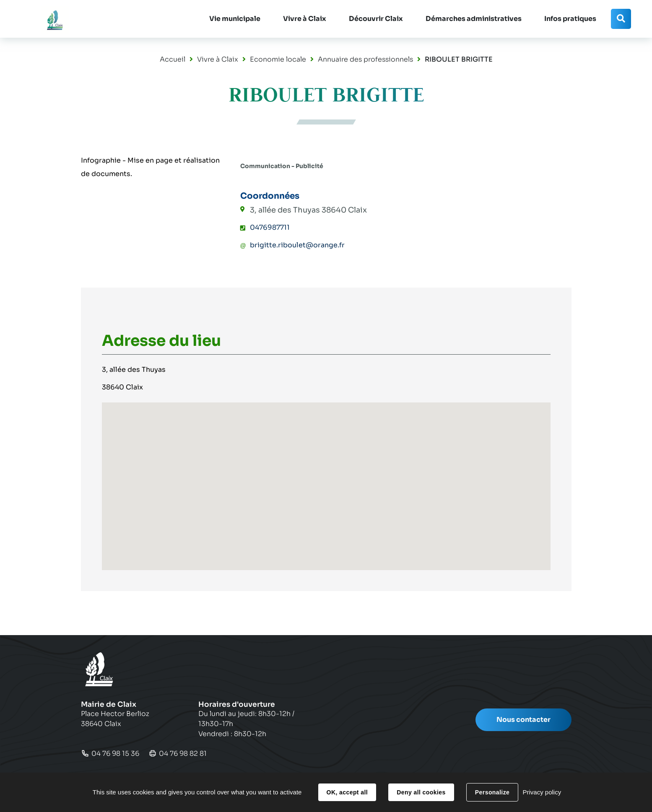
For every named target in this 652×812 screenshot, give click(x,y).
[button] (235, 19)
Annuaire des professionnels (365, 59)
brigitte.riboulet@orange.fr (297, 245)
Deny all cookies (421, 792)
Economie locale (278, 59)
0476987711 (270, 227)
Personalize (492, 792)
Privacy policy (542, 792)
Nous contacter (523, 720)
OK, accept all (347, 792)
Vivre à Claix (218, 59)
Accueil (173, 59)
